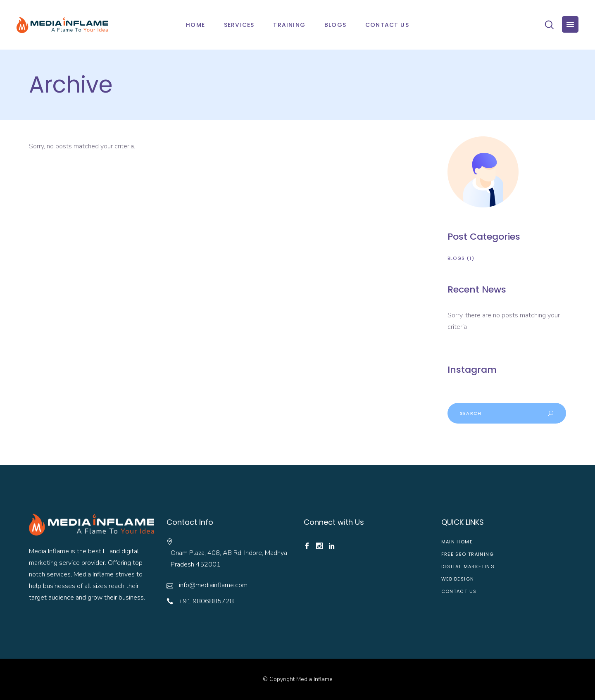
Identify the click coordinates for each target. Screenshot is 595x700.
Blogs (456, 258)
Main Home (457, 542)
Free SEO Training (468, 554)
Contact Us (459, 591)
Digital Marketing (468, 567)
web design (458, 579)
